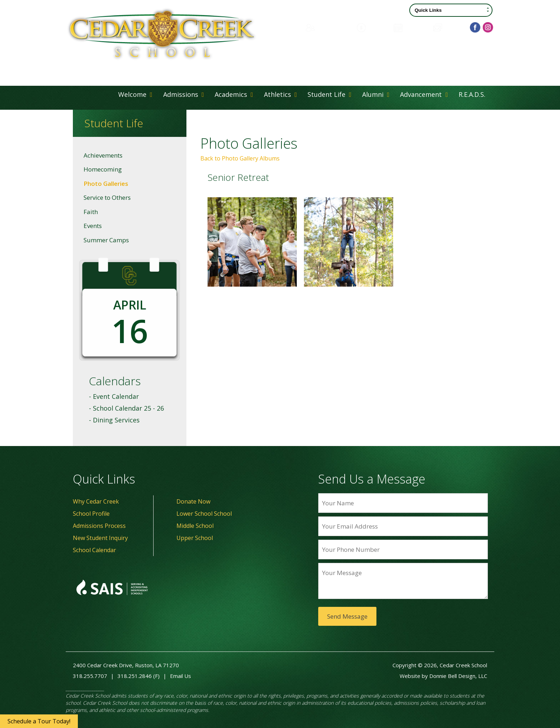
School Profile (91, 514)
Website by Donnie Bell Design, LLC (443, 676)
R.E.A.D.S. (472, 94)
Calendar (410, 27)
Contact (448, 27)
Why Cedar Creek (96, 501)
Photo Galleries (106, 184)
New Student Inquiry (100, 538)
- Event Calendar (114, 396)
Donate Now (193, 501)
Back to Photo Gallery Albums (240, 158)
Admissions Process (99, 526)
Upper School (195, 538)
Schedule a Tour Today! (39, 721)
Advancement (424, 94)
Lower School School (204, 514)
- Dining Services (114, 420)
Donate (372, 27)
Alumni (376, 94)
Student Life (329, 94)
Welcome (135, 94)
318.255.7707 (90, 676)
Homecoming (103, 169)
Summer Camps (106, 240)
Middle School (195, 526)
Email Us (181, 676)
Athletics (281, 94)
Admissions (184, 94)
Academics (234, 94)
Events (93, 226)
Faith (91, 212)
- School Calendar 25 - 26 (126, 408)
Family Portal (327, 27)
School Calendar (94, 550)
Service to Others (107, 197)
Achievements (103, 155)
